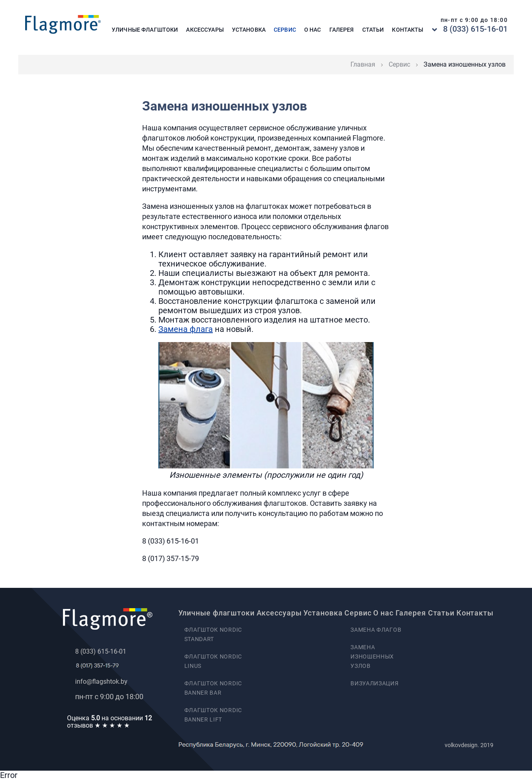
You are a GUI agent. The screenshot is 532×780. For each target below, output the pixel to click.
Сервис (285, 30)
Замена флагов (376, 630)
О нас (313, 30)
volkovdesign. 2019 (469, 745)
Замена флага (186, 329)
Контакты (408, 30)
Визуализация (374, 683)
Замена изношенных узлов (372, 656)
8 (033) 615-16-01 (475, 29)
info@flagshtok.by (101, 681)
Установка (249, 30)
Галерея (342, 30)
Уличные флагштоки (145, 30)
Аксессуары (205, 30)
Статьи (373, 30)
